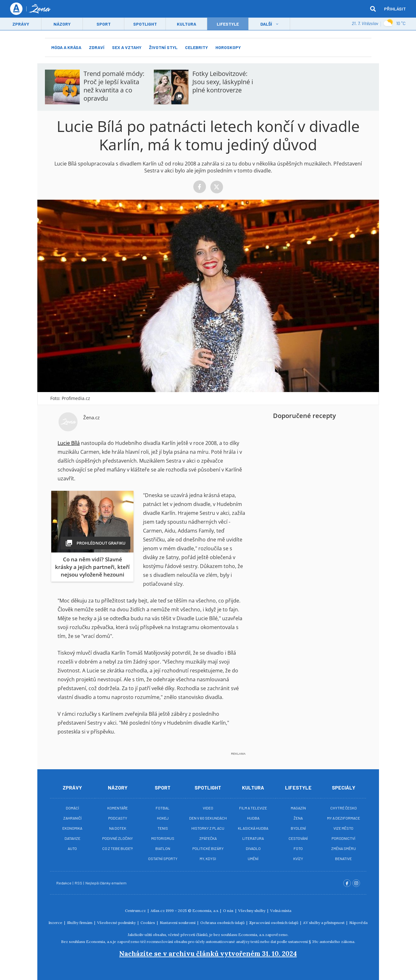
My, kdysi (208, 858)
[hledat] (373, 9)
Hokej (163, 818)
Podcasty (118, 818)
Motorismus (163, 838)
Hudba (253, 818)
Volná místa (281, 911)
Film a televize (253, 808)
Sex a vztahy (127, 47)
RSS (79, 883)
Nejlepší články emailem (106, 883)
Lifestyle (298, 787)
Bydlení (298, 828)
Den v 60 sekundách (208, 818)
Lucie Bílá (69, 443)
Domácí (72, 808)
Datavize (72, 838)
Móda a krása (66, 47)
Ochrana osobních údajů (223, 923)
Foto (298, 848)
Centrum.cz (136, 911)
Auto (72, 848)
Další (266, 24)
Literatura (253, 838)
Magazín (298, 808)
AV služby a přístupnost (324, 923)
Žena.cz (91, 417)
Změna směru (344, 848)
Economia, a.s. (206, 911)
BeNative (343, 858)
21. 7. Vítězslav (365, 24)
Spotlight (145, 24)
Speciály (344, 787)
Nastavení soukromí (178, 923)
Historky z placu (208, 828)
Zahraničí (72, 818)
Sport (104, 24)
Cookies (148, 923)
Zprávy (21, 24)
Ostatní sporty (163, 858)
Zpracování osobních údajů (274, 923)
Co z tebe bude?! (118, 848)
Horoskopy (228, 47)
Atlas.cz (158, 911)
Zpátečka (208, 838)
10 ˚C (394, 24)
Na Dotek (118, 828)
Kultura (186, 24)
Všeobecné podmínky (117, 923)
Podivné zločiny (118, 838)
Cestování (298, 838)
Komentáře (118, 808)
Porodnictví (343, 838)
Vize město (343, 828)
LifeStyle (228, 24)
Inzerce (56, 923)
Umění (253, 858)
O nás (229, 911)
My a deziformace (344, 818)
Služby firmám (80, 923)
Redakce (64, 883)
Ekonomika (72, 828)
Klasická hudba (253, 828)
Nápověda (358, 923)
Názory (62, 24)
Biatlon (163, 848)
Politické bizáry (208, 848)
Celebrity (196, 47)
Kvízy (298, 858)
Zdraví (97, 47)
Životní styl (163, 47)
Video (208, 808)
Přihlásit (395, 9)
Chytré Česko (344, 808)
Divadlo (253, 848)
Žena (298, 818)
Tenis (163, 828)
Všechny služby (252, 911)
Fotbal (163, 808)
